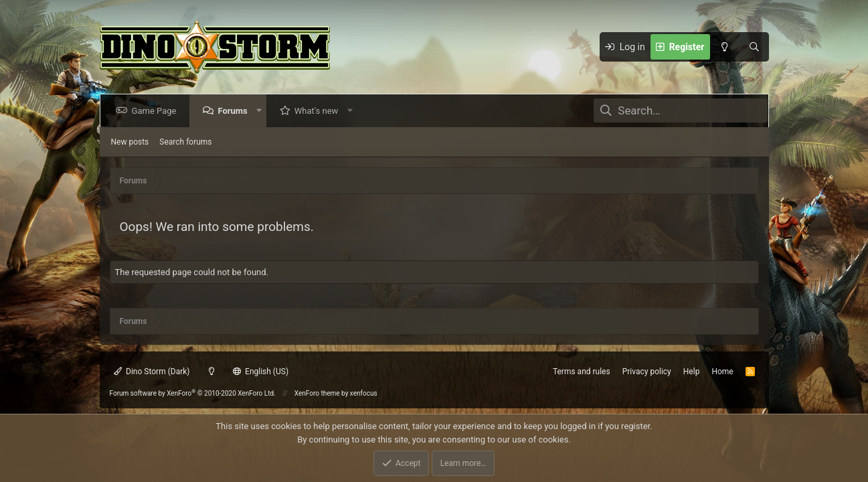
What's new (319, 111)
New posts (130, 142)
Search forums (185, 142)
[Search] (754, 47)
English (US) (261, 372)
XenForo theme (317, 393)
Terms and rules (582, 372)
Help (692, 372)
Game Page (157, 111)
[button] (261, 111)
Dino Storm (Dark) (152, 372)
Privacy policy (647, 372)
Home (722, 372)
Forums (235, 111)
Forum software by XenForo (193, 393)
